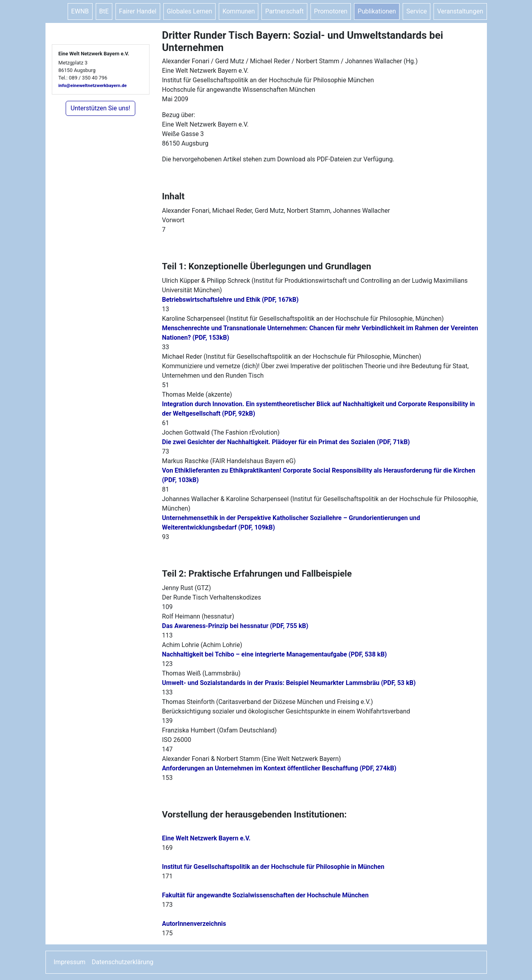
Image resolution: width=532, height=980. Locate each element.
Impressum (70, 962)
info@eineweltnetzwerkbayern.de (93, 85)
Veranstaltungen (460, 11)
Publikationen (377, 11)
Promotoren (331, 11)
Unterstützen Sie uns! (101, 108)
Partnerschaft (284, 11)
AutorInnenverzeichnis (194, 924)
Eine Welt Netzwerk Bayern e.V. (206, 838)
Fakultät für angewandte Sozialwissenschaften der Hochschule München (265, 895)
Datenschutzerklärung (123, 962)
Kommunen (239, 11)
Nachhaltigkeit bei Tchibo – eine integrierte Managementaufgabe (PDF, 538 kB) (275, 654)
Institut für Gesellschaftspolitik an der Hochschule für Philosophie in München (273, 867)
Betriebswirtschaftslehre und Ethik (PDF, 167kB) (230, 300)
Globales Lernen (190, 11)
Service (417, 11)
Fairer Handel (138, 11)
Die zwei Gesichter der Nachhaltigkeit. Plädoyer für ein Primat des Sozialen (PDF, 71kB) (286, 442)
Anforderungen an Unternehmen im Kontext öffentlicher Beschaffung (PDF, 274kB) (279, 768)
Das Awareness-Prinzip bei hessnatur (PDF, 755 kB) (235, 626)
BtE (104, 11)
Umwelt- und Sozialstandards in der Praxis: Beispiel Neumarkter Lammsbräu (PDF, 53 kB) (289, 683)
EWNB (80, 11)
